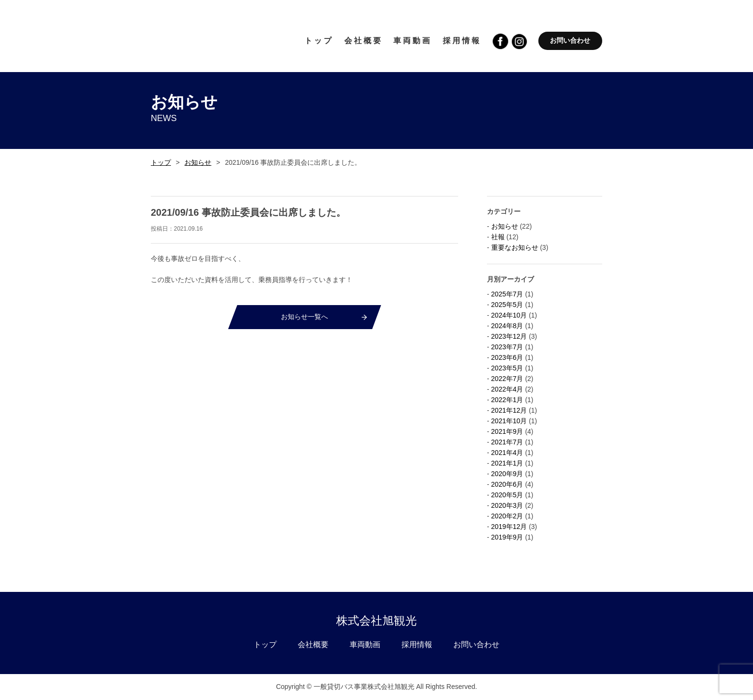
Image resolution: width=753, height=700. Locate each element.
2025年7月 (507, 294)
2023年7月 (507, 347)
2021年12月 (509, 410)
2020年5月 (507, 495)
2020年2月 (507, 516)
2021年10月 (509, 421)
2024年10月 (509, 315)
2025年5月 (507, 305)
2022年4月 (507, 389)
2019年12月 (509, 527)
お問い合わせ (570, 40)
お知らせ (198, 162)
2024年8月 (507, 326)
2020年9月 (507, 474)
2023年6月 (507, 357)
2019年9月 (507, 537)
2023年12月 (509, 336)
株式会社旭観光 (376, 620)
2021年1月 (507, 463)
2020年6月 (507, 484)
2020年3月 (507, 505)
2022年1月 (507, 400)
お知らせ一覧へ (304, 317)
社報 (498, 237)
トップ (161, 162)
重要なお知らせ (515, 247)
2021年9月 (507, 431)
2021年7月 (507, 442)
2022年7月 (507, 379)
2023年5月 (507, 368)
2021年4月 (507, 453)
